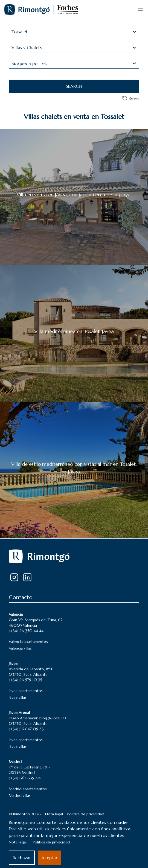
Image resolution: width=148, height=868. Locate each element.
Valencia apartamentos (28, 642)
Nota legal (54, 814)
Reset (131, 98)
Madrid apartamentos (28, 789)
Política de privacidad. (52, 842)
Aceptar (49, 858)
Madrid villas (20, 795)
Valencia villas (20, 648)
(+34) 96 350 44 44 (26, 631)
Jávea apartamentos (26, 691)
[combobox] (12, 32)
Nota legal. (18, 842)
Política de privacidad (86, 814)
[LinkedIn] (27, 577)
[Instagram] (14, 577)
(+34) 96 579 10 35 (25, 680)
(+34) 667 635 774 (25, 778)
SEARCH (74, 86)
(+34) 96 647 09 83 (26, 729)
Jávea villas (18, 697)
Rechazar (22, 858)
